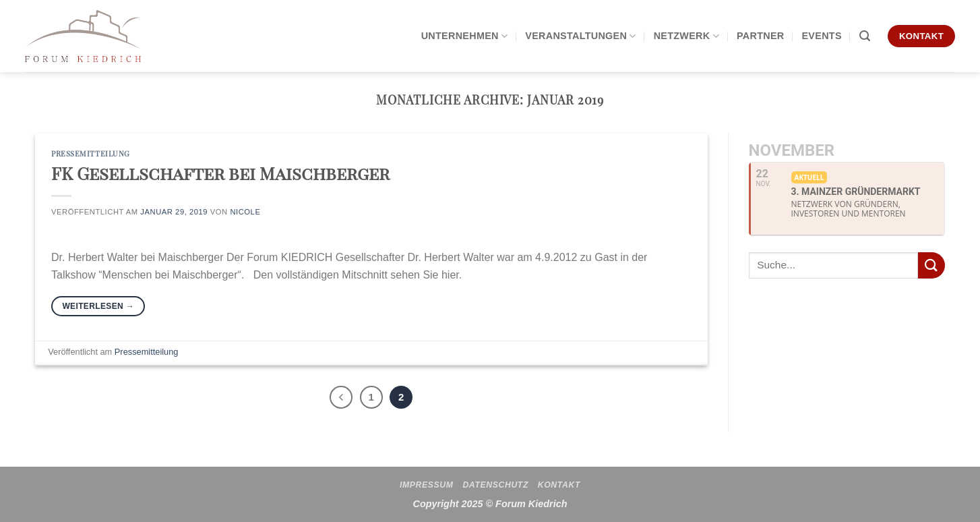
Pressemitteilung (91, 153)
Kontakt (559, 485)
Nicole (245, 212)
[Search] (865, 36)
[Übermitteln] (931, 265)
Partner (761, 36)
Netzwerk (686, 36)
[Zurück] (341, 397)
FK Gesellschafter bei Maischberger (220, 173)
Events (821, 36)
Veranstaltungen (580, 36)
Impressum (427, 485)
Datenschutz (495, 485)
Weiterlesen (98, 307)
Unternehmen (465, 36)
